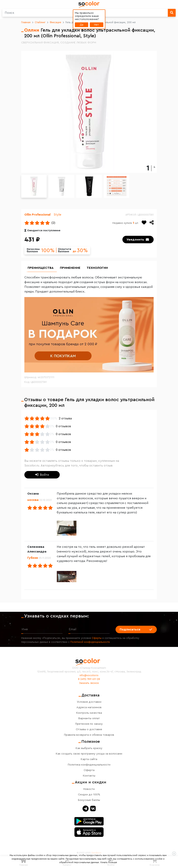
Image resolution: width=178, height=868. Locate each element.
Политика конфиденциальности (89, 765)
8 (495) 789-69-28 (89, 679)
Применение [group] (70, 268)
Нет (96, 25)
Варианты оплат (89, 718)
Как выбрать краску (89, 748)
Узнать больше (109, 862)
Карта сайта (89, 759)
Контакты (89, 776)
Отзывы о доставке (89, 729)
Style (57, 215)
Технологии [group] (97, 268)
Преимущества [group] (41, 268)
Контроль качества (89, 713)
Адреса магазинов (89, 707)
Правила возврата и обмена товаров (89, 735)
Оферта (89, 770)
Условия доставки (89, 702)
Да (82, 25)
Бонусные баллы (89, 800)
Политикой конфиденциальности (90, 642)
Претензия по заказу (89, 724)
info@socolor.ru (89, 675)
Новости (89, 789)
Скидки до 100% (89, 794)
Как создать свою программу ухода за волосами (89, 754)
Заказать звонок (89, 683)
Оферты (97, 638)
